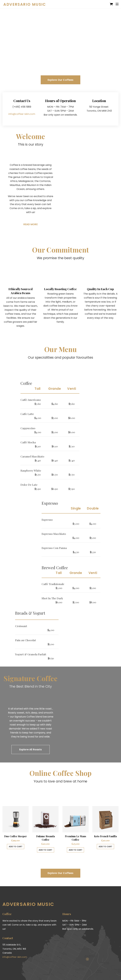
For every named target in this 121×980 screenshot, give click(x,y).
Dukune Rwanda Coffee (46, 837)
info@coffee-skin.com (22, 112)
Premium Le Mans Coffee (75, 837)
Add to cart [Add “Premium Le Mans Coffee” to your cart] (76, 849)
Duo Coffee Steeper (16, 835)
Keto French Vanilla (105, 835)
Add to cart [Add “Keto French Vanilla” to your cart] (105, 846)
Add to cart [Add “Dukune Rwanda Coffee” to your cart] (45, 849)
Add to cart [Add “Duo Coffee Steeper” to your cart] (16, 846)
